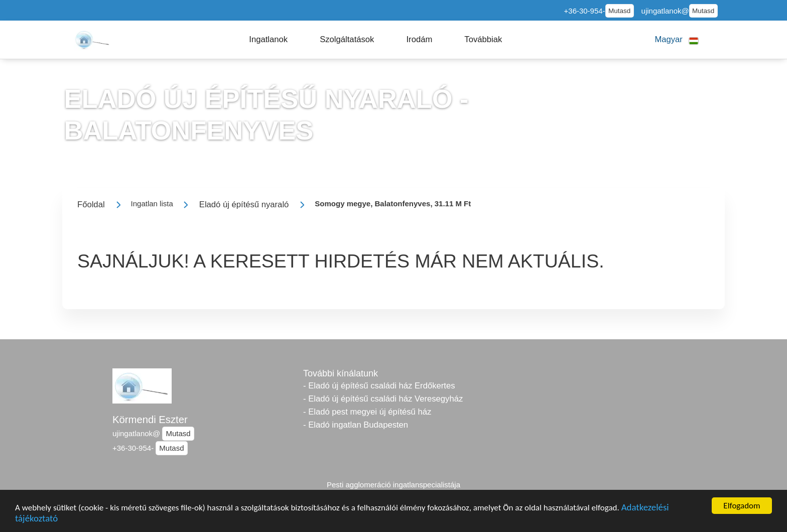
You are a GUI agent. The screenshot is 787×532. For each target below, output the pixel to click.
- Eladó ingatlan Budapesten (356, 425)
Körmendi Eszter (150, 420)
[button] (268, 40)
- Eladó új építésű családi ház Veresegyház (383, 399)
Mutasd (619, 11)
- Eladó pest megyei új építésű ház (367, 412)
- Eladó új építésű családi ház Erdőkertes (379, 386)
